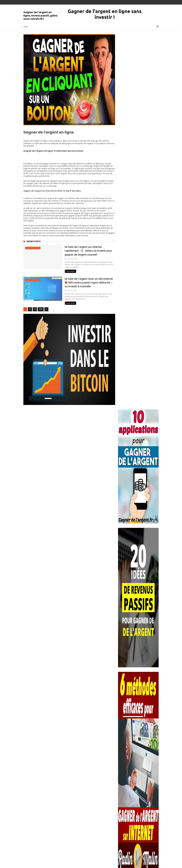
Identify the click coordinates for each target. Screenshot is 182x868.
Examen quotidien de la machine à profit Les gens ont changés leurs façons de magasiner (145, 713)
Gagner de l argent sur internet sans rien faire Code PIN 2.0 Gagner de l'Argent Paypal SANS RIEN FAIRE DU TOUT (138, 686)
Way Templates (58, 865)
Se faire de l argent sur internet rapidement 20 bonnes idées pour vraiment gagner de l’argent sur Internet (138, 755)
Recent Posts (33, 241)
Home (26, 27)
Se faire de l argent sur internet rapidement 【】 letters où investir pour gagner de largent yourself (86, 251)
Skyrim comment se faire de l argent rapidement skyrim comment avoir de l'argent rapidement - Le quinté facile (145, 783)
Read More (69, 271)
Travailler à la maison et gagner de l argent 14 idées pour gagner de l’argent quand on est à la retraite (144, 740)
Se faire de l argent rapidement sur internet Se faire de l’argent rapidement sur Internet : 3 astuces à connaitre (138, 797)
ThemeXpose (38, 865)
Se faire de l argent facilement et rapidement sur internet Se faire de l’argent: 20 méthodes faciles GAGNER (145, 727)
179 (41, 309)
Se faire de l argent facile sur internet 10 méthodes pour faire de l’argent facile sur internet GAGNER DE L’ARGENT (145, 769)
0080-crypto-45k (33, 248)
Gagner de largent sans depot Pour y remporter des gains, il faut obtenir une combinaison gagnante (143, 852)
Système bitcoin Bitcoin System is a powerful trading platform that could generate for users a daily (143, 839)
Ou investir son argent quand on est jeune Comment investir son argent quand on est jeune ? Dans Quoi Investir (145, 671)
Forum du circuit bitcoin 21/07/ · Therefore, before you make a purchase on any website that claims (145, 700)
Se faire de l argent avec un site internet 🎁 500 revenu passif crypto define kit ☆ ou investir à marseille (87, 283)
